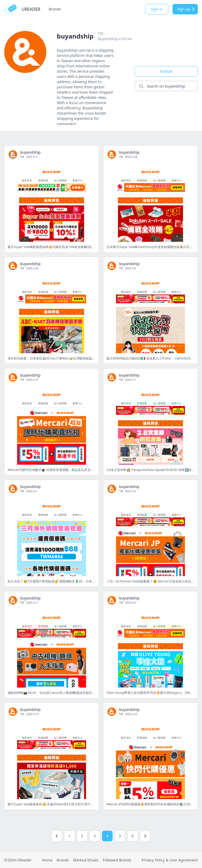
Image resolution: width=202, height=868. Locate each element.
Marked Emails (86, 860)
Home (47, 860)
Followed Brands (117, 860)
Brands (55, 9)
